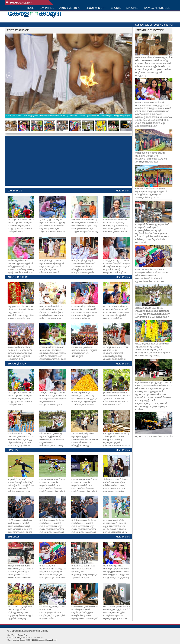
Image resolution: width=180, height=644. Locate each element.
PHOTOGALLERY (19, 3)
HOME (31, 8)
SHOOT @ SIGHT (96, 8)
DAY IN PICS (47, 8)
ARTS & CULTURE (70, 8)
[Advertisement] (69, 161)
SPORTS (116, 8)
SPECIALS (132, 8)
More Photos (123, 191)
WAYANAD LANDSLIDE (157, 8)
